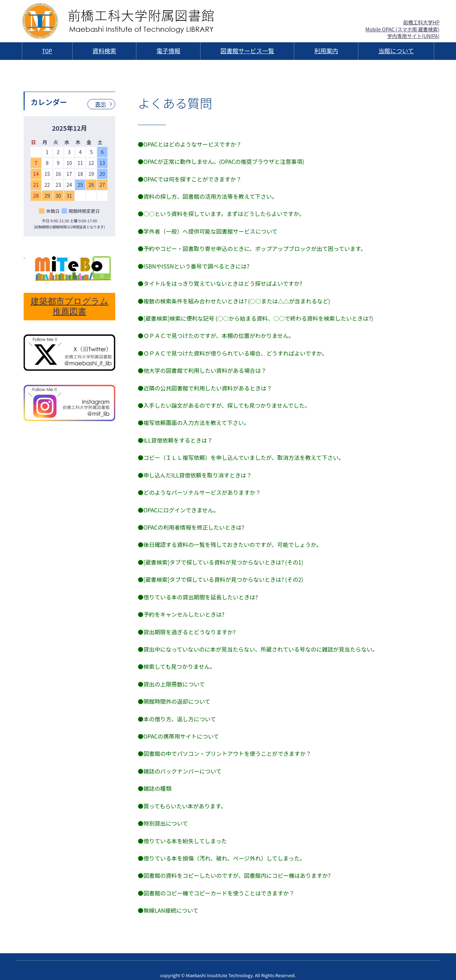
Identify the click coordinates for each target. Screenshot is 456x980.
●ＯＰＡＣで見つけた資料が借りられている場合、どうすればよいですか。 (233, 350)
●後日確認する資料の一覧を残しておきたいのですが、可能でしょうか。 (230, 540)
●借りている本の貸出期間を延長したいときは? (198, 591)
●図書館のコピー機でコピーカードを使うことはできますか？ (217, 883)
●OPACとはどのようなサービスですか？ (190, 144)
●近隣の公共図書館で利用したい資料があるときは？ (205, 385)
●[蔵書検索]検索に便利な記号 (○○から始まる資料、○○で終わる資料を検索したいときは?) (256, 316)
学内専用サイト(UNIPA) (413, 36)
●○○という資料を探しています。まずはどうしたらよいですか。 (222, 213)
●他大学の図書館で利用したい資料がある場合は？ (203, 368)
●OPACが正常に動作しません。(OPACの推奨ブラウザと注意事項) (222, 161)
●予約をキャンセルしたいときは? (181, 608)
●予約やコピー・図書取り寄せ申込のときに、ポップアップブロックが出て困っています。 (253, 247)
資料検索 (104, 51)
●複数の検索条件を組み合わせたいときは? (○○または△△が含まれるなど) (235, 299)
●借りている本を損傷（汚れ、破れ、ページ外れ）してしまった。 (222, 849)
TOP (47, 51)
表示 (100, 104)
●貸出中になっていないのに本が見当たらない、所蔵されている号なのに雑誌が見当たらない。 (259, 643)
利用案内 (326, 51)
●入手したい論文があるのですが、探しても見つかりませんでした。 (225, 402)
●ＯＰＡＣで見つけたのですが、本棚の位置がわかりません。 (217, 333)
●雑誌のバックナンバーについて (180, 763)
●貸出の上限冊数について (172, 677)
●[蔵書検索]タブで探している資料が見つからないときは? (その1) (221, 557)
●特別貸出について (163, 815)
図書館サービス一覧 (247, 51)
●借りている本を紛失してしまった (183, 832)
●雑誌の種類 (155, 780)
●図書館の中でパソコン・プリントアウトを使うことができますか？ (225, 746)
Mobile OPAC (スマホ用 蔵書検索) (402, 29)
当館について (396, 51)
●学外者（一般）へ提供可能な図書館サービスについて (208, 230)
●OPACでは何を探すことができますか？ (190, 178)
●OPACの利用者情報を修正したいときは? (191, 522)
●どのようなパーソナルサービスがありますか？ (200, 488)
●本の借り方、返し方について (177, 711)
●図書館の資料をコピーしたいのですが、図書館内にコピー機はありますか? (235, 866)
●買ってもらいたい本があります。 (182, 797)
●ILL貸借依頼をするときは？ (175, 436)
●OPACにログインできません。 (179, 505)
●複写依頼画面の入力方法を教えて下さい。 (194, 419)
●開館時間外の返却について (174, 694)
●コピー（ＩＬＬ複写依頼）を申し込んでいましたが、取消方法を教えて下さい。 (242, 454)
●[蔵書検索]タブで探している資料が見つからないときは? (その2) (221, 574)
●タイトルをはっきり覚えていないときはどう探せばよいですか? (221, 282)
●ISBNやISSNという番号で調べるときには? (194, 264)
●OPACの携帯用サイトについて (179, 729)
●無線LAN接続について (168, 901)
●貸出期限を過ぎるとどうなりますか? (187, 625)
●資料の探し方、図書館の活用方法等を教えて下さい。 (208, 196)
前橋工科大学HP (421, 22)
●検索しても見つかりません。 (177, 660)
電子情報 (168, 51)
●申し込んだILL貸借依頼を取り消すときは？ (195, 471)
